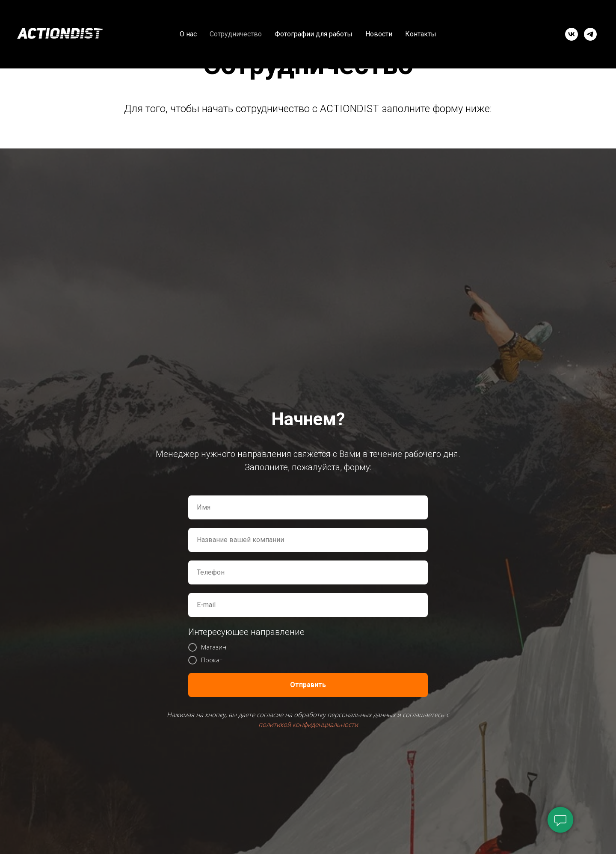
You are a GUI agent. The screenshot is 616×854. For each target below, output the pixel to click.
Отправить (308, 685)
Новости (379, 34)
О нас (188, 34)
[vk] (572, 34)
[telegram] (590, 34)
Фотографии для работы (314, 34)
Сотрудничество (236, 34)
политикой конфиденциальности (308, 724)
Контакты (421, 34)
